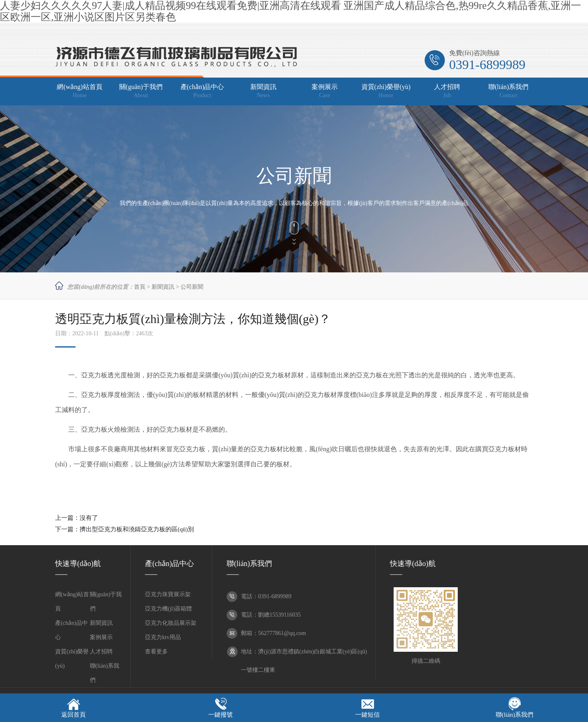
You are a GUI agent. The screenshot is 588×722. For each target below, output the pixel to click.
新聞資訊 (163, 287)
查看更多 (156, 652)
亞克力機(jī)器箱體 (168, 609)
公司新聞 (192, 287)
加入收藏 (439, 32)
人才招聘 (101, 652)
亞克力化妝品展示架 (171, 623)
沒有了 (89, 518)
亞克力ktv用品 (163, 637)
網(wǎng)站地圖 (513, 32)
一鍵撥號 (220, 715)
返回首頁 (73, 715)
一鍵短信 (367, 715)
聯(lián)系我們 (514, 715)
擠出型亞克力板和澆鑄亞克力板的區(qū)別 (137, 529)
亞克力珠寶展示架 (168, 594)
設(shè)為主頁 (472, 32)
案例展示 (101, 637)
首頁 (140, 287)
